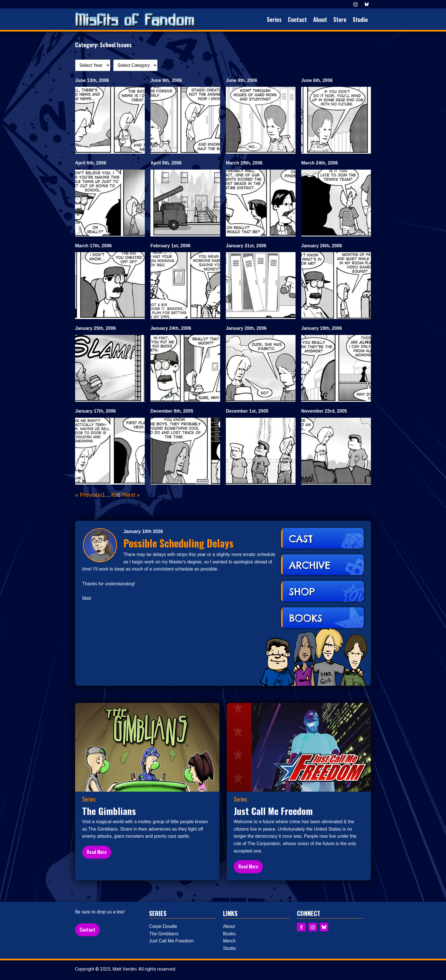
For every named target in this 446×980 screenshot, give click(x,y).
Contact (297, 19)
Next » (132, 495)
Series (274, 19)
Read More (97, 852)
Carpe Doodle (163, 926)
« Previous (89, 495)
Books (229, 934)
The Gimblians (164, 934)
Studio (360, 19)
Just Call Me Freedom (171, 941)
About (320, 19)
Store (340, 19)
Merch (229, 941)
